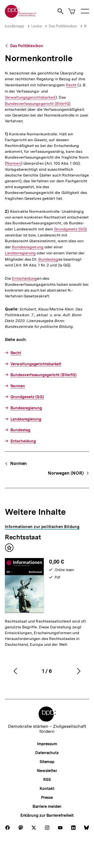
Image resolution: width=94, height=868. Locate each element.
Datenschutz (47, 753)
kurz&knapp (15, 26)
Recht (71, 85)
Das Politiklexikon (63, 26)
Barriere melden (47, 806)
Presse (47, 798)
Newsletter (47, 771)
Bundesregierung (28, 247)
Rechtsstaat (23, 537)
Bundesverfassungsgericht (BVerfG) (38, 104)
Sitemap (47, 762)
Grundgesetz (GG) (70, 229)
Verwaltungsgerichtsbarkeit (30, 97)
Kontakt (47, 789)
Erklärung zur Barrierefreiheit (47, 815)
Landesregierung (20, 253)
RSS (47, 780)
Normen (14, 163)
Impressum (47, 744)
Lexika (37, 26)
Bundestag (48, 259)
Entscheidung (24, 279)
